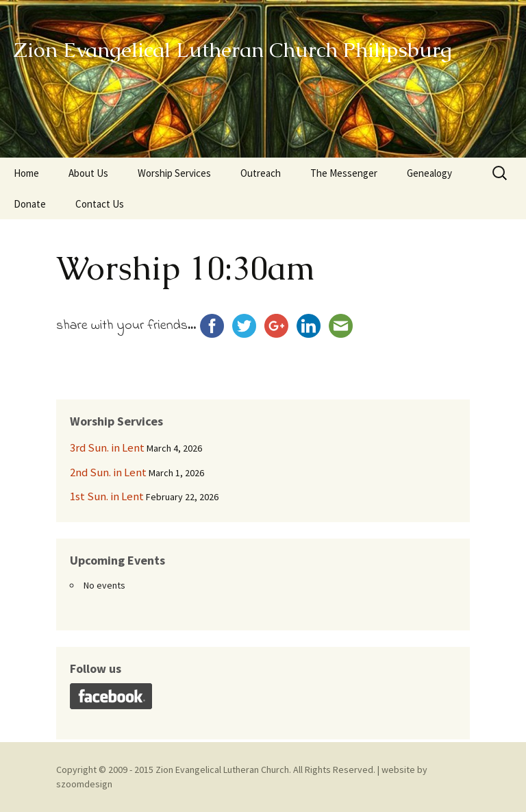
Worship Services (174, 173)
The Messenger (344, 173)
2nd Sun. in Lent (108, 472)
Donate (30, 204)
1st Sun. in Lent (107, 496)
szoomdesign (84, 784)
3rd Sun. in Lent (107, 447)
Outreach (261, 173)
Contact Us (100, 204)
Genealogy (429, 173)
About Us (88, 173)
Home (26, 173)
